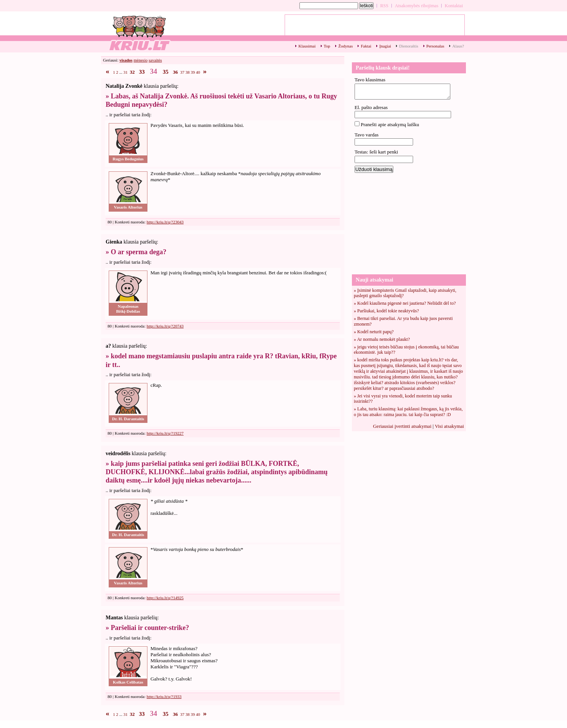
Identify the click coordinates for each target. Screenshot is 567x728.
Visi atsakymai (449, 426)
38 (188, 72)
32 (132, 72)
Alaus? (458, 46)
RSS (384, 6)
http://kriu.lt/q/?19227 (165, 433)
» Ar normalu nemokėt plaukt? (382, 339)
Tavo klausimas (370, 80)
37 (182, 72)
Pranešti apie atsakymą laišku (390, 124)
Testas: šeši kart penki (376, 152)
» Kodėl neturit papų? (374, 332)
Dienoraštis (409, 46)
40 (198, 72)
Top (327, 46)
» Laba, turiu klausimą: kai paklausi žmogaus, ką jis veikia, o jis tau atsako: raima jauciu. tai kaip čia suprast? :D (408, 412)
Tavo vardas (367, 135)
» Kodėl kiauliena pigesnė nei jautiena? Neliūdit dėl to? (405, 303)
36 (175, 72)
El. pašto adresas (371, 107)
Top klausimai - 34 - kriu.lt (139, 32)
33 (142, 72)
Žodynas (345, 46)
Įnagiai (385, 46)
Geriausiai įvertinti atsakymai (402, 426)
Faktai (366, 46)
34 (154, 71)
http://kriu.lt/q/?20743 (165, 326)
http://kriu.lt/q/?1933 (164, 696)
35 (166, 72)
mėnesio (140, 60)
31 (126, 72)
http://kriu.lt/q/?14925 (165, 598)
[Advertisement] (409, 223)
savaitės (155, 60)
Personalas (435, 46)
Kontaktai (454, 6)
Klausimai (307, 46)
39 (193, 72)
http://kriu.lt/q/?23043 (165, 222)
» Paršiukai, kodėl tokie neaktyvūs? (386, 311)
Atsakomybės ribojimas (417, 6)
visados (126, 60)
